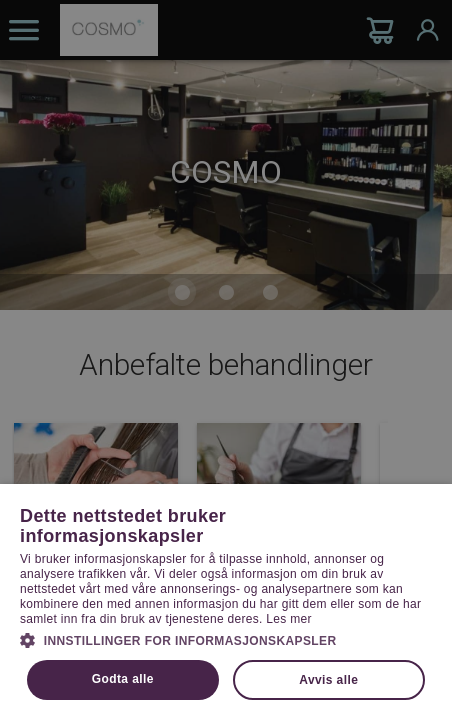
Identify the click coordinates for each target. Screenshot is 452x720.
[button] (226, 639)
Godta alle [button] (123, 679)
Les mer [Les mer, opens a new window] (288, 619)
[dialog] (226, 360)
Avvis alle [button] (328, 680)
